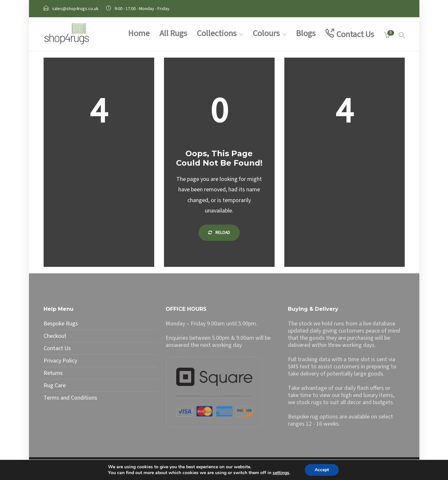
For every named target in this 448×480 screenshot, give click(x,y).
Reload (219, 233)
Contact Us (355, 34)
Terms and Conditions (70, 398)
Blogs (306, 33)
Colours (266, 33)
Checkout (55, 336)
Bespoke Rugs (61, 324)
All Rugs (173, 33)
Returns (53, 373)
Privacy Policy (60, 361)
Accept (322, 470)
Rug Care (55, 386)
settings (281, 473)
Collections (217, 33)
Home (139, 33)
